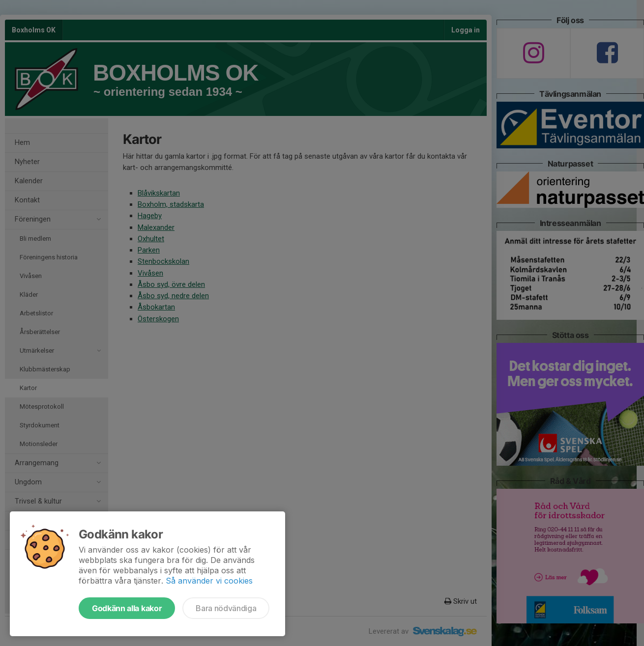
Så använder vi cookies (209, 581)
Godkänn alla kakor (127, 608)
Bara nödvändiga (226, 608)
